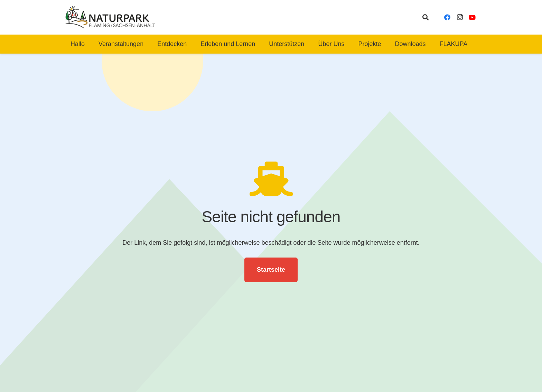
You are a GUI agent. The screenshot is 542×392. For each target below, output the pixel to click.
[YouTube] (472, 17)
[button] (426, 17)
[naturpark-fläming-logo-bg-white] (110, 17)
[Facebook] (447, 17)
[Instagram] (460, 17)
